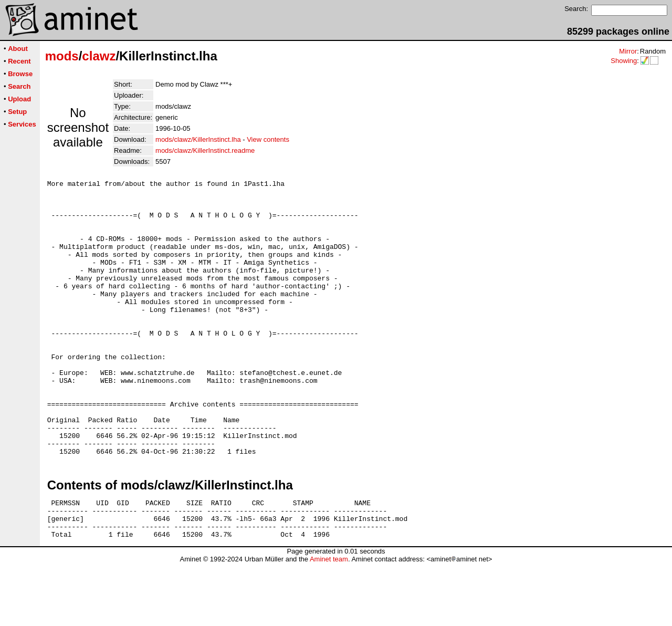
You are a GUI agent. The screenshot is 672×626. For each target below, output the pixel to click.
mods (62, 56)
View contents (268, 139)
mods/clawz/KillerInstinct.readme (205, 150)
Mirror (628, 51)
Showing (624, 61)
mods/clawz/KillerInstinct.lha (198, 139)
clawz (99, 56)
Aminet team (329, 622)
